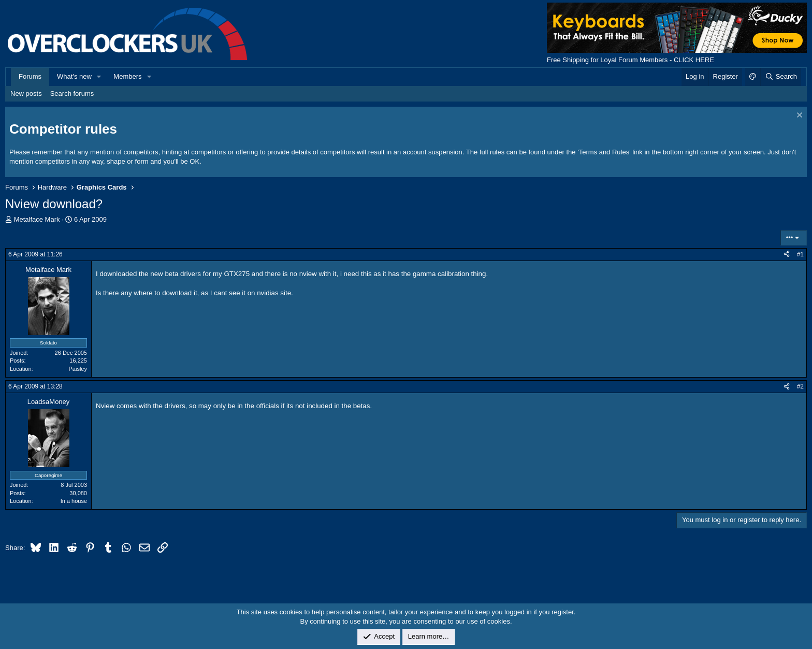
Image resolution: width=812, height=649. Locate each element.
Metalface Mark (37, 219)
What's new (74, 76)
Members (127, 76)
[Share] (787, 255)
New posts (26, 93)
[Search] (781, 77)
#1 (800, 254)
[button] (99, 77)
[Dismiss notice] (798, 116)
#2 (800, 386)
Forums (30, 76)
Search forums (72, 93)
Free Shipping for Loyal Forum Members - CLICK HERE (630, 60)
